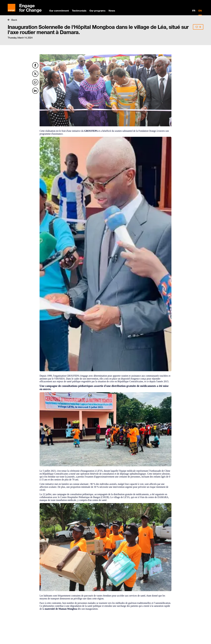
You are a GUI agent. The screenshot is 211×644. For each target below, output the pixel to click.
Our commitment (59, 11)
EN (200, 11)
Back (12, 20)
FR (194, 11)
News (112, 11)
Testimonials (79, 11)
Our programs (97, 11)
